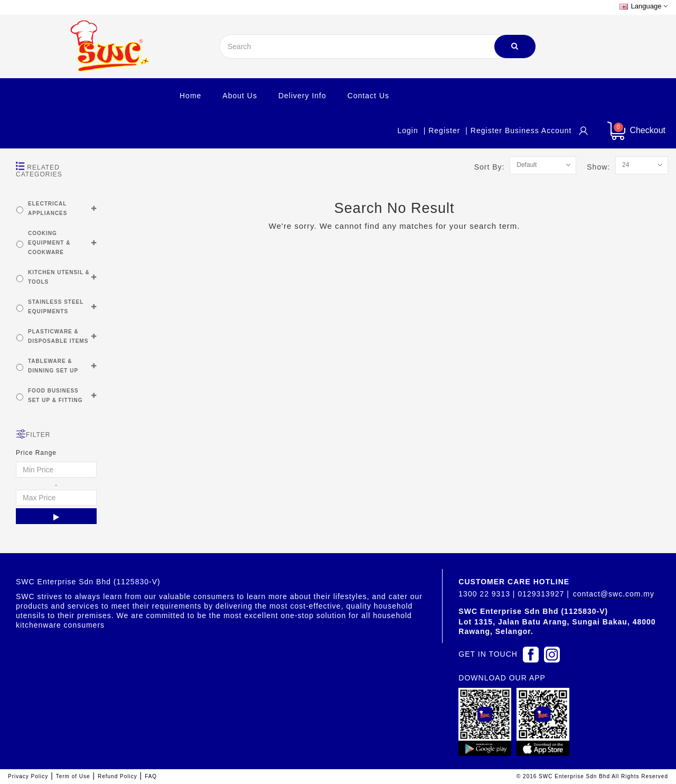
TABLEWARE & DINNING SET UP (53, 366)
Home (190, 96)
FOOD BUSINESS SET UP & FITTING (55, 395)
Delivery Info (302, 96)
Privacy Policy (28, 776)
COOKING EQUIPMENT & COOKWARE (49, 243)
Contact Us (368, 96)
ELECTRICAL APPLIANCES (48, 208)
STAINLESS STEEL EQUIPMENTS (56, 307)
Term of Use (73, 776)
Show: (601, 167)
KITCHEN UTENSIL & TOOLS (59, 277)
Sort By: (492, 167)
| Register (442, 130)
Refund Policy (118, 776)
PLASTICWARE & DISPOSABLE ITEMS (58, 336)
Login (407, 130)
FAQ (151, 776)
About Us (240, 96)
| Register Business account (518, 130)
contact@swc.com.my (614, 594)
